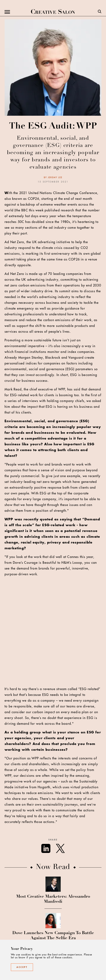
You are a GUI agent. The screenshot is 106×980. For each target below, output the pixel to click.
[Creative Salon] (53, 12)
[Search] (100, 12)
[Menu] (7, 12)
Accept (22, 967)
